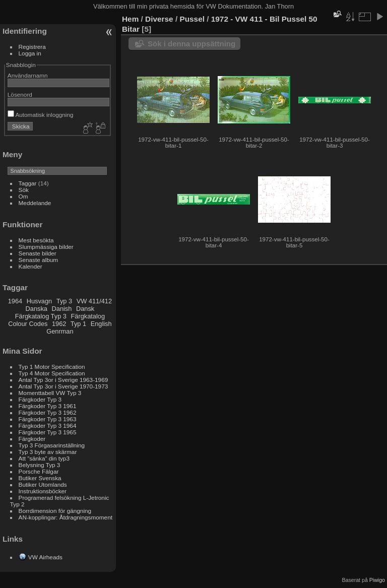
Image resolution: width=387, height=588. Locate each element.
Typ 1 (78, 324)
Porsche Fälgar (39, 471)
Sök (24, 190)
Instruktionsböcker (43, 491)
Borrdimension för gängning (55, 511)
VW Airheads (45, 557)
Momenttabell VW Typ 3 (50, 393)
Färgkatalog (88, 316)
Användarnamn (28, 75)
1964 (15, 301)
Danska (37, 309)
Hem (130, 19)
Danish (62, 309)
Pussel (192, 19)
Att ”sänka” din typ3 (44, 458)
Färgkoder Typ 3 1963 (48, 419)
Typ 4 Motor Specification (52, 373)
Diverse (159, 19)
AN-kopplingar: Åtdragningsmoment (66, 517)
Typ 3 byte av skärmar (48, 452)
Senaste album (39, 260)
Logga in (30, 53)
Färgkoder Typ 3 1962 (48, 412)
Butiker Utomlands (43, 484)
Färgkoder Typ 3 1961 (48, 406)
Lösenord (20, 94)
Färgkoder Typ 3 (40, 399)
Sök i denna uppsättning (191, 44)
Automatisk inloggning (41, 115)
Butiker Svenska (40, 478)
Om (23, 196)
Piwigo (377, 580)
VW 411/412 (94, 301)
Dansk (85, 309)
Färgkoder (32, 439)
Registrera (32, 47)
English (101, 324)
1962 (59, 324)
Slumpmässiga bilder (46, 247)
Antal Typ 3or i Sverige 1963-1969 (63, 380)
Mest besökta (36, 240)
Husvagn (40, 301)
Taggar (28, 183)
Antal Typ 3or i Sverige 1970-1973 (63, 386)
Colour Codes (28, 324)
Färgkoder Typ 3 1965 (48, 432)
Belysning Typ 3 (40, 465)
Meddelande (35, 203)
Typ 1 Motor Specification (52, 367)
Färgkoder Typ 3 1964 (48, 426)
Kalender (30, 266)
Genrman (60, 331)
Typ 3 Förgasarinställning (52, 445)
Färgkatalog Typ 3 (41, 316)
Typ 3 (64, 301)
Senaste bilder (38, 253)
